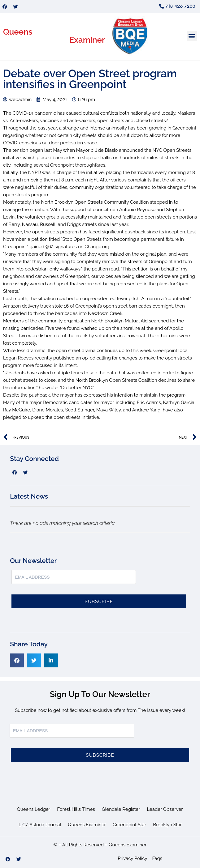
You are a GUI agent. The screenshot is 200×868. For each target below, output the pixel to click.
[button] (192, 36)
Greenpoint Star (130, 825)
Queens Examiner (87, 825)
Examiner (87, 40)
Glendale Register (121, 809)
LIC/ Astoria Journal (40, 825)
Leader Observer (165, 809)
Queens (18, 32)
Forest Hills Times (76, 809)
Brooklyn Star (167, 825)
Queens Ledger (34, 809)
